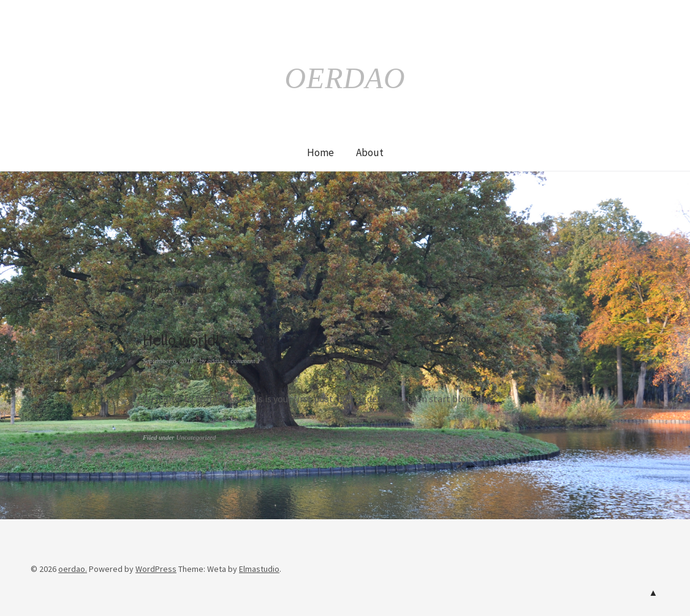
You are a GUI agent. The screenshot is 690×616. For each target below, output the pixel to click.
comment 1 (245, 361)
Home (320, 152)
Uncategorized (196, 437)
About (370, 152)
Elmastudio (259, 569)
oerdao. (73, 569)
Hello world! (184, 340)
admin (216, 361)
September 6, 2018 (168, 361)
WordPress (156, 569)
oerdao (345, 78)
